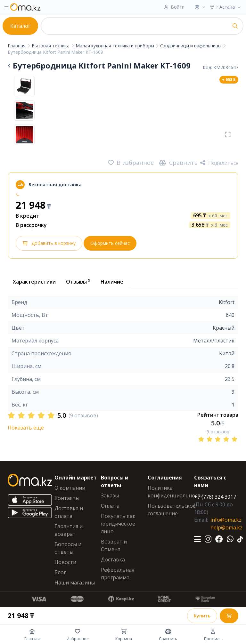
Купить (202, 616)
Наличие (112, 282)
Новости (65, 562)
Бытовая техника (51, 46)
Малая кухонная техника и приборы (115, 46)
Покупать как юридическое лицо (118, 524)
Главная (17, 46)
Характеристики (34, 282)
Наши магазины (75, 583)
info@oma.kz (226, 520)
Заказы (110, 495)
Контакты (67, 498)
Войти (178, 7)
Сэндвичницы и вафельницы (191, 46)
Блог (60, 572)
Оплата (110, 506)
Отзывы (78, 281)
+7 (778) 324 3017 (215, 497)
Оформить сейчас (110, 243)
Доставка (113, 559)
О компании (70, 488)
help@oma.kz (226, 527)
